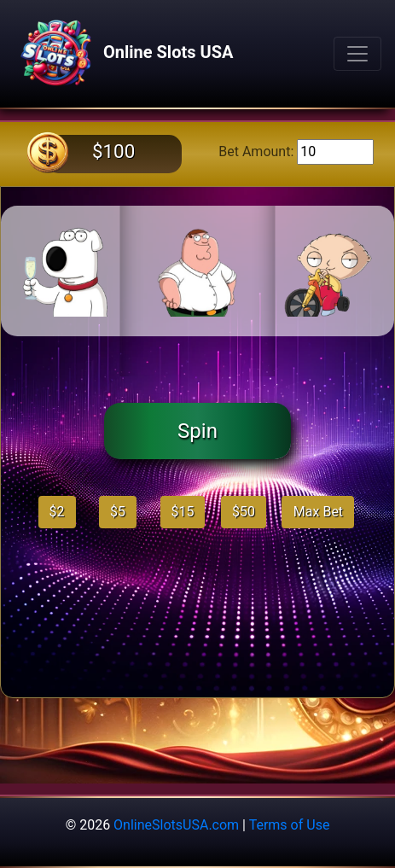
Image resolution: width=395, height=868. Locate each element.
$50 (244, 512)
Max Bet (318, 512)
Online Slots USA (123, 54)
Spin (197, 431)
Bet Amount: (256, 151)
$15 (183, 512)
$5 (118, 512)
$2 (57, 512)
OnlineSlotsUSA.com (176, 825)
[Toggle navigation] (357, 54)
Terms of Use (290, 825)
